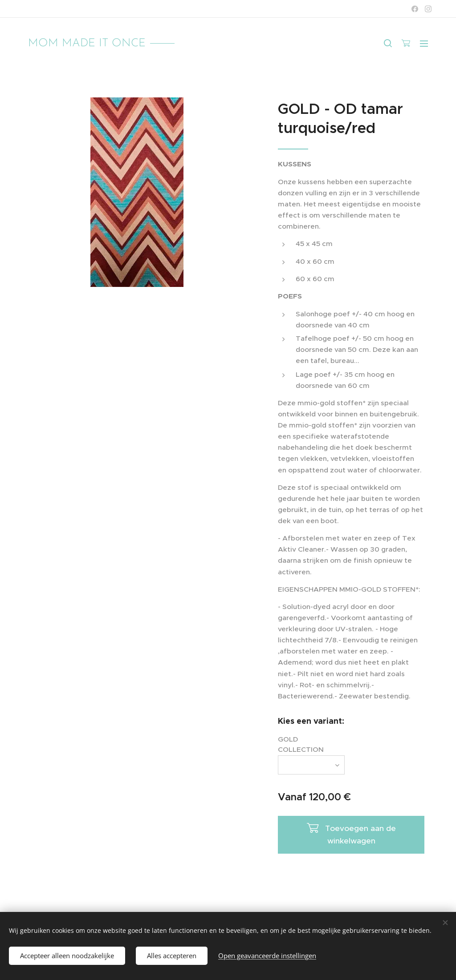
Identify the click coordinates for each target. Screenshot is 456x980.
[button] (388, 43)
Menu (424, 44)
